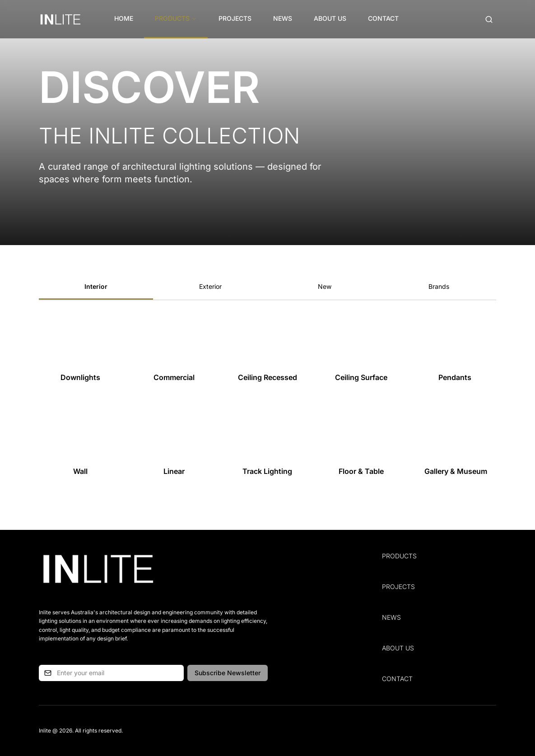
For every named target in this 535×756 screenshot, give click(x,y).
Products (176, 18)
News (283, 18)
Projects (235, 18)
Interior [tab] (96, 286)
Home (124, 18)
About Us (330, 18)
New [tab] (325, 286)
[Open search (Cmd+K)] (489, 19)
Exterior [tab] (210, 286)
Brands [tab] (439, 286)
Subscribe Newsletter (228, 673)
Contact (383, 18)
